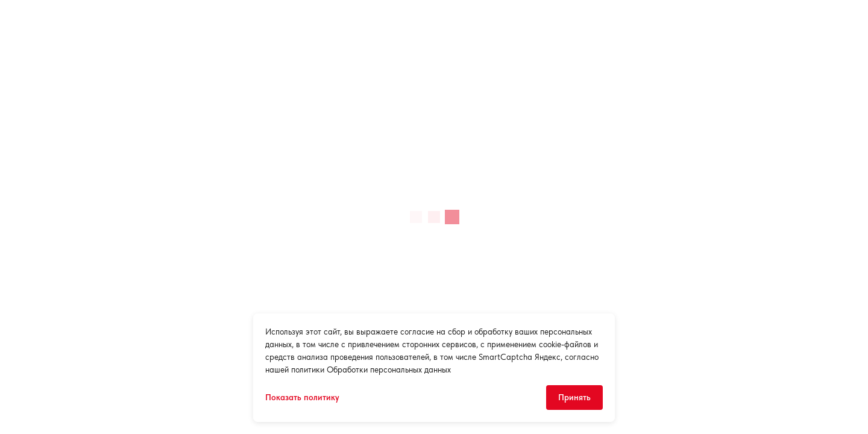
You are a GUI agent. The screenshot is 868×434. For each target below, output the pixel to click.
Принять (574, 397)
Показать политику (302, 397)
